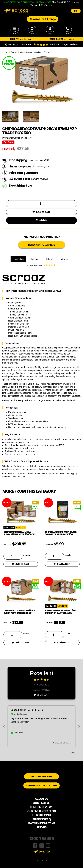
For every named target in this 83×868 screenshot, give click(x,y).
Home (5, 52)
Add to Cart (20, 564)
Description (18, 259)
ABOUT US (41, 799)
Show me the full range (43, 19)
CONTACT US (41, 803)
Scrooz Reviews (41, 265)
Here (50, 5)
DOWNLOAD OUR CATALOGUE (41, 785)
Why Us (65, 259)
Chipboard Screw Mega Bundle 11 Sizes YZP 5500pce (19, 533)
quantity (27, 555)
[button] (4, 727)
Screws (14, 52)
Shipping (34, 259)
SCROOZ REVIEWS (42, 807)
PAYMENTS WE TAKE (41, 823)
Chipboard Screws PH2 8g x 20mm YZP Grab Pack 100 (61, 533)
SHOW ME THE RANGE (42, 776)
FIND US (42, 827)
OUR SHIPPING (41, 815)
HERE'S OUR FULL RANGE (42, 245)
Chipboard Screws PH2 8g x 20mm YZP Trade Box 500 (19, 612)
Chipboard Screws (42, 52)
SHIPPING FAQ (42, 819)
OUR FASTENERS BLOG (42, 811)
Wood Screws (26, 52)
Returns (49, 259)
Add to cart (41, 212)
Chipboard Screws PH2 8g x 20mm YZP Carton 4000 (61, 612)
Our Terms (41, 860)
